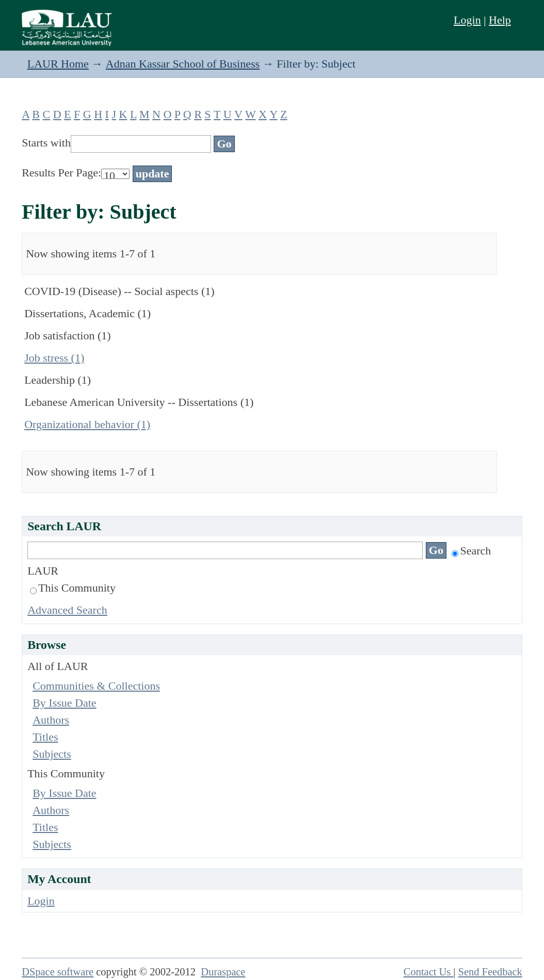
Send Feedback (490, 972)
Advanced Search (67, 610)
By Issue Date (64, 703)
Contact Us (429, 972)
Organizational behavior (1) (87, 424)
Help (500, 20)
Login (467, 20)
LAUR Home (58, 64)
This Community (73, 588)
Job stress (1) (54, 358)
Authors (51, 720)
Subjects (52, 754)
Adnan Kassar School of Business (183, 64)
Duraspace (223, 972)
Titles (45, 737)
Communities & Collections (96, 686)
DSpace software (58, 972)
